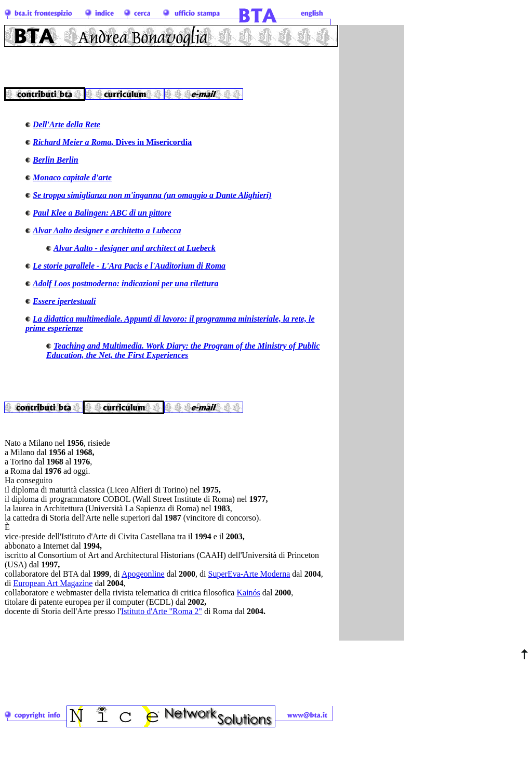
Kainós (248, 600)
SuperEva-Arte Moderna (249, 582)
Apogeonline (143, 582)
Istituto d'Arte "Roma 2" (162, 619)
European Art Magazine (53, 591)
